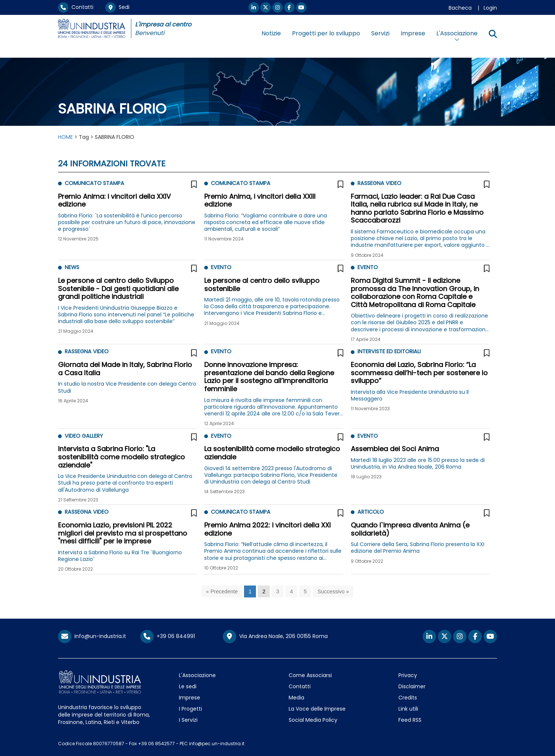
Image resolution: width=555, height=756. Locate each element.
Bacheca (460, 8)
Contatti (76, 7)
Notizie (271, 33)
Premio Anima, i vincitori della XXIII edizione (260, 200)
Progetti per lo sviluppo (326, 33)
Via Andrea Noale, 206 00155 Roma (275, 637)
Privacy (408, 675)
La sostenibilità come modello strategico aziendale (272, 453)
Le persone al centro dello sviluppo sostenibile (262, 285)
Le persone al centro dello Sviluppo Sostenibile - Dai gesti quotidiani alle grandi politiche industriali (118, 288)
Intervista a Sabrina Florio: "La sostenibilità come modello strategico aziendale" (121, 457)
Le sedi (188, 686)
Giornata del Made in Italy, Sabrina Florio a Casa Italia (125, 369)
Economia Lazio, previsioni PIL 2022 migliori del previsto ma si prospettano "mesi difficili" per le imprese (123, 533)
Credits (408, 698)
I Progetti (190, 709)
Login (490, 8)
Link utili (408, 709)
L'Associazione (197, 675)
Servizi (380, 33)
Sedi (117, 7)
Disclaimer (412, 686)
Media (296, 698)
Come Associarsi (310, 675)
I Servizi (188, 720)
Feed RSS (410, 720)
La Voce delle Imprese (317, 709)
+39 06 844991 (168, 636)
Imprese (413, 33)
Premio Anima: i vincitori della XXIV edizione (114, 200)
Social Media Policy (313, 720)
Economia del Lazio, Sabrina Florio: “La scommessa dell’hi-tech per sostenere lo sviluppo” (419, 373)
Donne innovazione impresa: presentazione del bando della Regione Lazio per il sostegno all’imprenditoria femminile (269, 377)
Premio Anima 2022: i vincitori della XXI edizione (267, 529)
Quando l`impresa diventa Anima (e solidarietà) (410, 529)
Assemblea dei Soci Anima (395, 449)
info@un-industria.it (92, 636)
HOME (65, 137)
